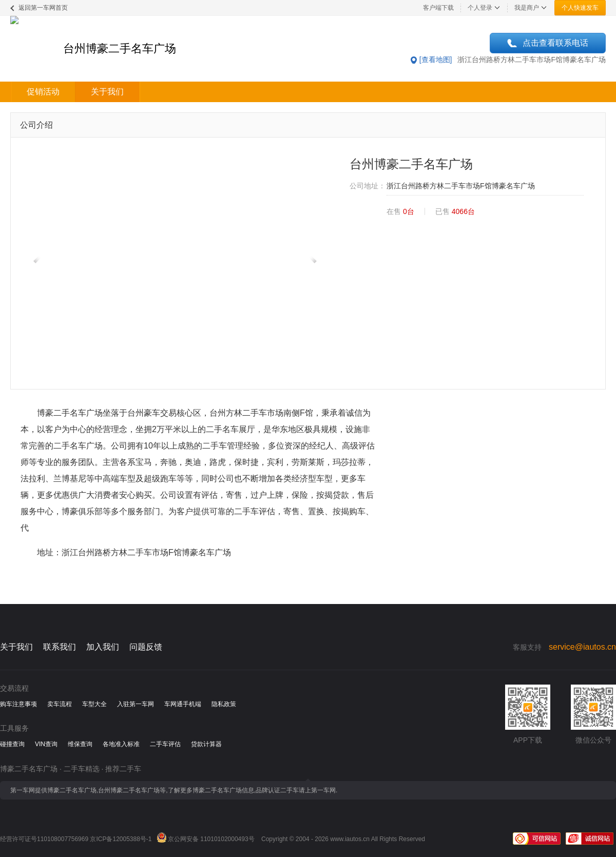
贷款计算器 (206, 744)
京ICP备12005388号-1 (121, 839)
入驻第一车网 (136, 704)
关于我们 (107, 92)
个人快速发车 (580, 8)
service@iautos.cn (582, 647)
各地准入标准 (121, 744)
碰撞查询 (12, 744)
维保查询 (80, 744)
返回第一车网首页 (43, 8)
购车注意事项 (18, 704)
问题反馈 (146, 647)
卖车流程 (60, 704)
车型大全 (94, 704)
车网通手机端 (183, 704)
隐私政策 (224, 704)
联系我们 (60, 647)
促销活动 (43, 92)
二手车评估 (165, 744)
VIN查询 (46, 744)
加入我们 (103, 647)
